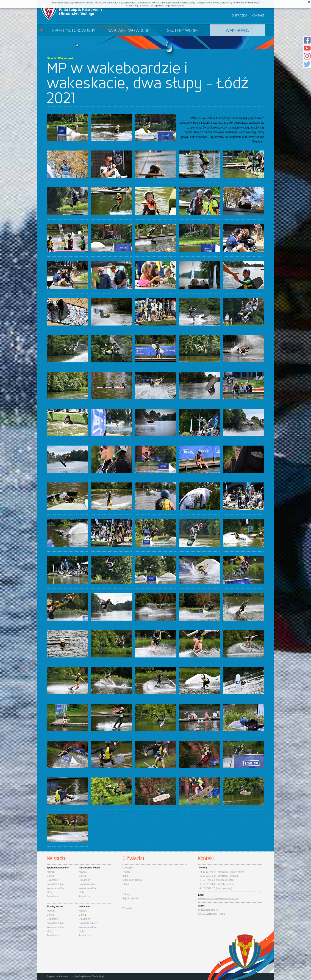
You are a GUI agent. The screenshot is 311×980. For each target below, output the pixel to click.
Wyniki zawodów (55, 888)
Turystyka (127, 908)
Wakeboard (237, 31)
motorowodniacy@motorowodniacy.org (218, 899)
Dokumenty (53, 880)
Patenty (126, 894)
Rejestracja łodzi (131, 898)
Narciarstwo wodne (128, 31)
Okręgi (126, 884)
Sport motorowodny (74, 31)
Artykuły (51, 872)
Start (42, 30)
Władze (126, 872)
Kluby (50, 892)
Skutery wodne (183, 31)
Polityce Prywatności (247, 3)
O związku (239, 16)
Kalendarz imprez (56, 884)
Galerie (51, 58)
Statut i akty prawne (133, 880)
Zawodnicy (52, 897)
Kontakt (258, 16)
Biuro (125, 876)
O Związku (128, 868)
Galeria (50, 876)
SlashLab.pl (98, 976)
